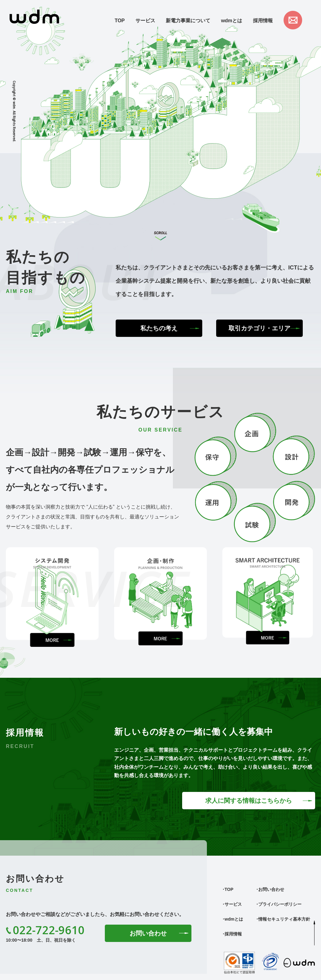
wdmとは (232, 21)
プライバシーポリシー (280, 904)
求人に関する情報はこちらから (249, 801)
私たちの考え (159, 328)
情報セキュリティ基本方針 (284, 919)
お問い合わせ (148, 933)
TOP (120, 21)
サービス (145, 21)
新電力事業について (188, 21)
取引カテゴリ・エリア (259, 328)
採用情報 (263, 21)
